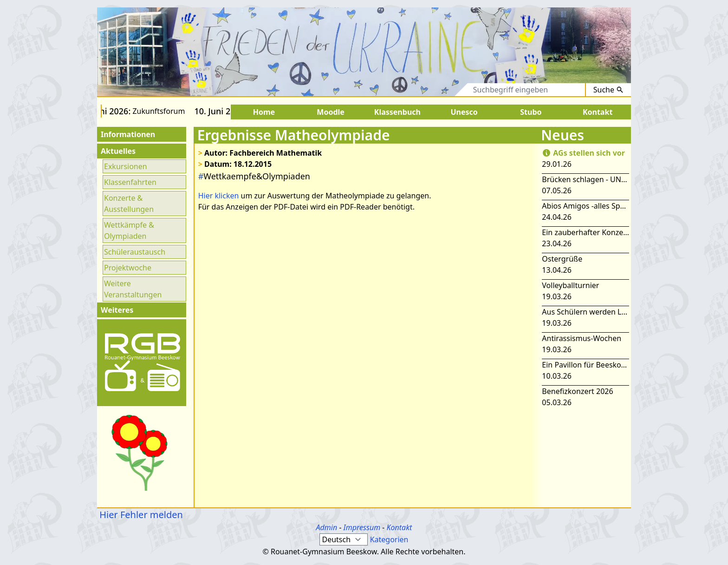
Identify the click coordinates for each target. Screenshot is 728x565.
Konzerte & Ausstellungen (129, 204)
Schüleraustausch (135, 252)
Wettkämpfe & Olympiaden (129, 230)
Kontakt (399, 527)
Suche (608, 90)
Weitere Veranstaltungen (133, 289)
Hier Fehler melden (140, 515)
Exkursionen (126, 166)
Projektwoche (128, 268)
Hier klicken (219, 196)
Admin (327, 527)
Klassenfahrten (130, 182)
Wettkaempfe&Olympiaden (254, 176)
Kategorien (389, 539)
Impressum (362, 527)
